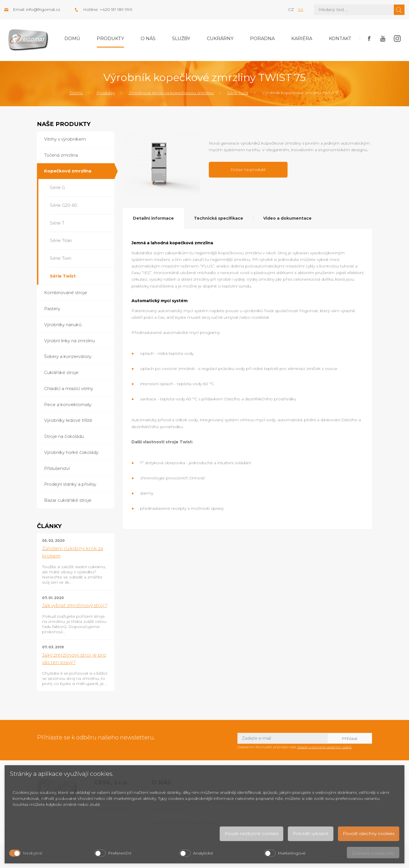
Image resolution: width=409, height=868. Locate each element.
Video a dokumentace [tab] (287, 218)
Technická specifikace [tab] (219, 218)
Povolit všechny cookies (369, 833)
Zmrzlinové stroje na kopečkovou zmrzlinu (171, 93)
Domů (72, 39)
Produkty (110, 39)
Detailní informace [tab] (153, 218)
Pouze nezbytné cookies (251, 833)
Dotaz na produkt (248, 170)
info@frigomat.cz (43, 9)
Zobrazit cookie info (373, 853)
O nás (148, 39)
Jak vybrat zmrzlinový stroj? (75, 606)
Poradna (262, 39)
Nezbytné (33, 853)
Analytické (203, 853)
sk (301, 9)
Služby (181, 39)
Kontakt (340, 39)
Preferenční (120, 853)
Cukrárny (220, 39)
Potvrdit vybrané (311, 833)
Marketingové (292, 853)
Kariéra (302, 39)
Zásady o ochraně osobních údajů (324, 747)
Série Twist (238, 93)
